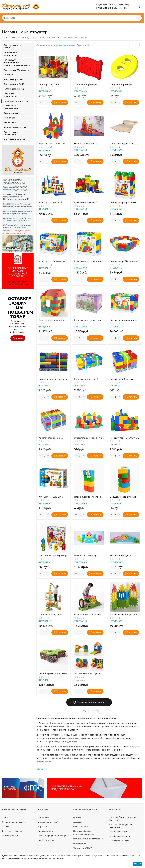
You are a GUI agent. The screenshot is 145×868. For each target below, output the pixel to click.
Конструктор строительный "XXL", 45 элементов (53, 261)
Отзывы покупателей (48, 822)
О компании (43, 817)
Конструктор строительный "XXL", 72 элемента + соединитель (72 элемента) (125, 320)
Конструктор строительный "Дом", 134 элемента (53, 320)
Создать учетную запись (14, 822)
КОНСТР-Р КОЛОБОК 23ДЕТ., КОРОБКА (50, 497)
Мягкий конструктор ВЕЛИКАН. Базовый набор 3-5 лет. (124, 556)
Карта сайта (44, 827)
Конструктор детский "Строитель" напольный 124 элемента (87, 202)
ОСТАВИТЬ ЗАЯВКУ (83, 848)
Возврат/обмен (80, 827)
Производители (45, 831)
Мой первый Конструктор (53, 556)
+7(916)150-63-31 (107, 8)
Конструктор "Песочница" (124, 261)
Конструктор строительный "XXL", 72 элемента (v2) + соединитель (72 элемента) (89, 320)
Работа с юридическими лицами (53, 836)
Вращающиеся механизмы (89, 615)
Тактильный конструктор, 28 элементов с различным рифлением (89, 674)
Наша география (46, 840)
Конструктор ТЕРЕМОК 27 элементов (124, 438)
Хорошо (137, 864)
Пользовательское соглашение (88, 839)
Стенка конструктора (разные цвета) (85, 85)
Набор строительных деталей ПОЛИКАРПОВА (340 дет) (88, 144)
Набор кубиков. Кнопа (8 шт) (87, 497)
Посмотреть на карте (119, 841)
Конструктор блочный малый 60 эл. (86, 379)
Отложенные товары (12, 831)
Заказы (6, 827)
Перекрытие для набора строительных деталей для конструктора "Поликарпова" (124, 144)
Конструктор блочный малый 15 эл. (122, 379)
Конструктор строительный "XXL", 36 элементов (125, 202)
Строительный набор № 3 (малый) (88, 438)
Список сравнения (11, 836)
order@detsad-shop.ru (119, 836)
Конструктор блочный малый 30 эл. (50, 438)
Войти (5, 817)
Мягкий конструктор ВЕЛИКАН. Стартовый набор (86, 556)
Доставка (78, 822)
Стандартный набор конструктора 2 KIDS (50, 85)
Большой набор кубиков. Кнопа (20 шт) (123, 497)
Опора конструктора (121, 85)
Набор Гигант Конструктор (53, 379)
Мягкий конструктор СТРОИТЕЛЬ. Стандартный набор (53, 615)
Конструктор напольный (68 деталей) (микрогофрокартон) (52, 144)
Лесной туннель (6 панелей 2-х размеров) (53, 674)
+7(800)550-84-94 (107, 5)
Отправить (18, 338)
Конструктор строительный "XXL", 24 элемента (89, 261)
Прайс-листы (80, 843)
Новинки (77, 817)
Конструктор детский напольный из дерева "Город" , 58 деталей (50, 202)
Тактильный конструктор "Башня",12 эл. (123, 615)
